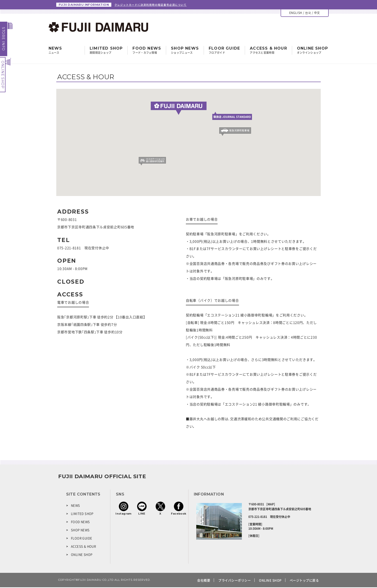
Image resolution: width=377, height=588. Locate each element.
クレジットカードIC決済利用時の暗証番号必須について (154, 5)
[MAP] (271, 505)
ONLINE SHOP (3, 75)
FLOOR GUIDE (224, 51)
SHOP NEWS (185, 51)
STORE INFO (3, 39)
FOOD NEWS (147, 51)
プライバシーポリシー (235, 581)
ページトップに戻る (304, 581)
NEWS (75, 506)
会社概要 (204, 581)
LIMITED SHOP (106, 51)
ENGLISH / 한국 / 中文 (305, 13)
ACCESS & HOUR (268, 51)
